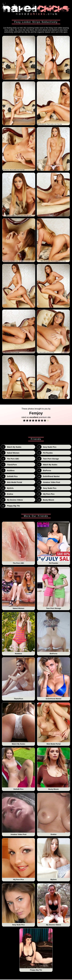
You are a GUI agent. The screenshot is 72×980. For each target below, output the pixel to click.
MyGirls (54, 859)
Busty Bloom (54, 769)
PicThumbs (54, 543)
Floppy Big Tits (36, 950)
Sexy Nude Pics (19, 905)
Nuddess (19, 633)
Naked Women (19, 588)
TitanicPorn (19, 679)
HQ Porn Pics (19, 859)
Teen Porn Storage (54, 588)
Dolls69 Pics (19, 769)
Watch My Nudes (19, 724)
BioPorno (54, 633)
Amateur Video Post (19, 814)
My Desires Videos (54, 905)
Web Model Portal (54, 724)
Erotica (54, 814)
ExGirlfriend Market (54, 679)
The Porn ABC (19, 543)
